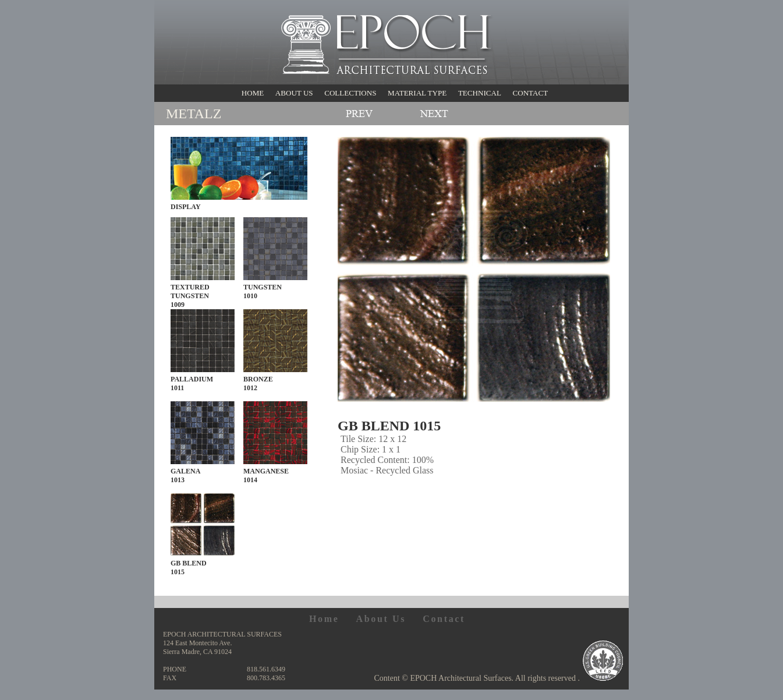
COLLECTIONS (350, 93)
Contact (444, 619)
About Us (381, 619)
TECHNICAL (480, 93)
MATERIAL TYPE (417, 93)
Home (324, 619)
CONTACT (530, 93)
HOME (253, 93)
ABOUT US (294, 93)
